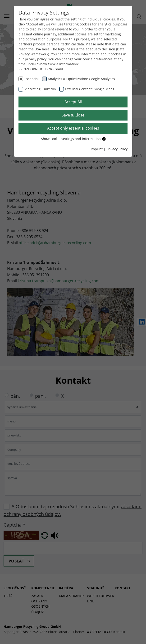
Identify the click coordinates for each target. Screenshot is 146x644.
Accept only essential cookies (73, 128)
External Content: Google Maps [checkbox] (90, 89)
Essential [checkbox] (32, 79)
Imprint (97, 149)
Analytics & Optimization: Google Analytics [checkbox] (81, 79)
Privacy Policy (117, 149)
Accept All (73, 102)
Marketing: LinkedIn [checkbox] (40, 89)
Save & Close (73, 115)
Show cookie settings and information (73, 139)
